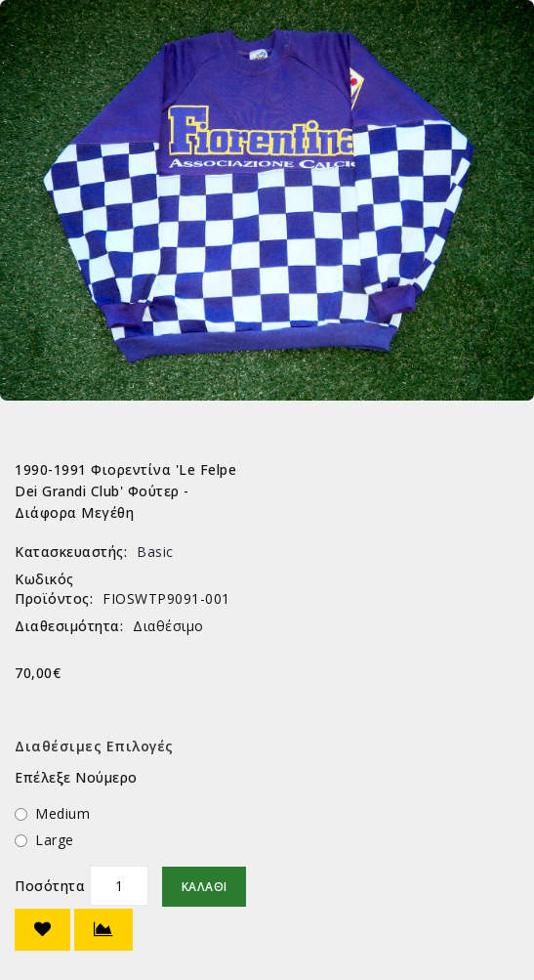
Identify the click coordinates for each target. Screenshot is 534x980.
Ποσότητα (50, 886)
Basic (155, 552)
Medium (62, 813)
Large (55, 840)
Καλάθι (204, 887)
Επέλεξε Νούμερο (76, 777)
